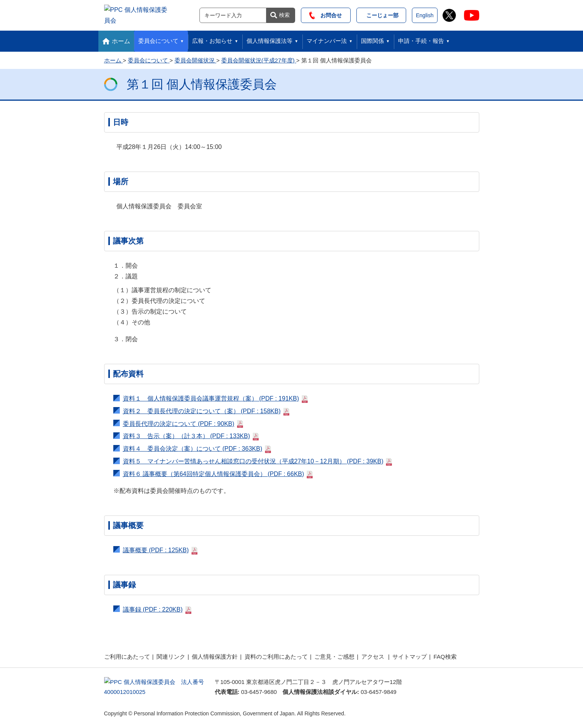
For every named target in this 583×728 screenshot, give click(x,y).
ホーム (121, 39)
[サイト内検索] (233, 14)
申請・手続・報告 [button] (421, 38)
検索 (284, 14)
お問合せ (326, 14)
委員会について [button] (158, 38)
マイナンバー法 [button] (327, 38)
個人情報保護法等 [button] (269, 38)
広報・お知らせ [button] (212, 38)
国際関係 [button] (372, 38)
